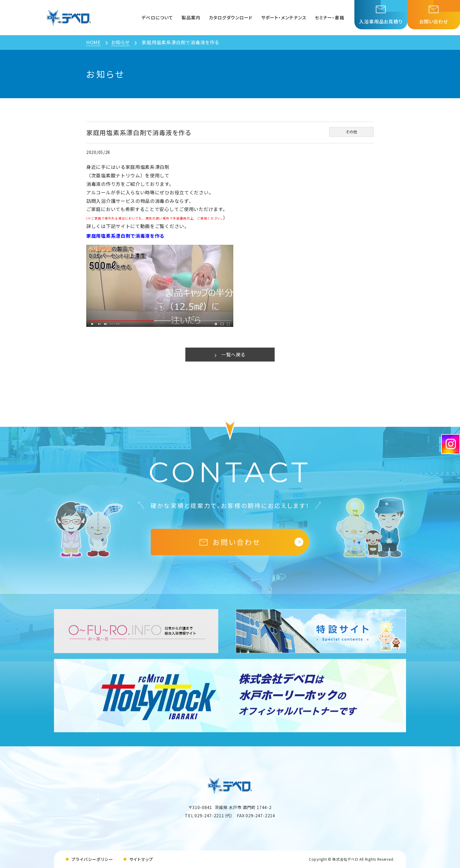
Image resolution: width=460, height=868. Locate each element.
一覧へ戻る (230, 354)
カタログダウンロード (231, 17)
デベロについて (157, 17)
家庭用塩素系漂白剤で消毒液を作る (125, 236)
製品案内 (191, 17)
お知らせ (120, 42)
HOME (93, 42)
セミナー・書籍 (329, 17)
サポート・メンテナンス (284, 17)
